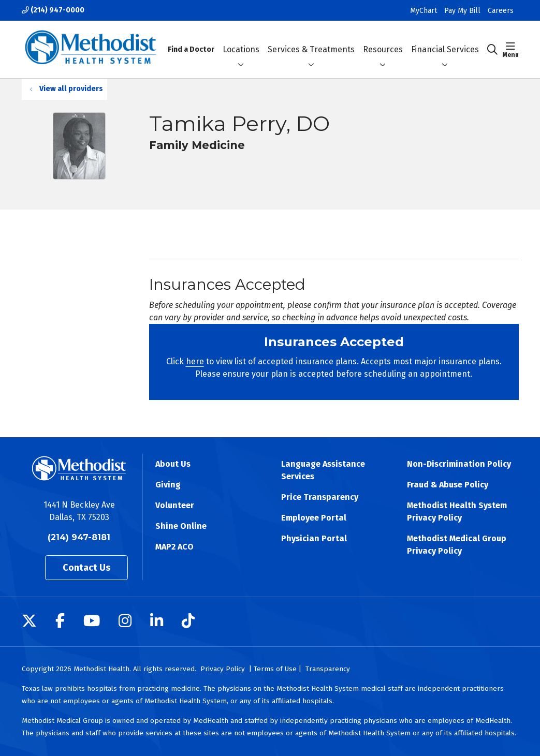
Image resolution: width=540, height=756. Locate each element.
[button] (511, 50)
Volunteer (175, 505)
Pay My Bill (462, 11)
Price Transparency (320, 497)
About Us (173, 464)
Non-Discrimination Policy (459, 464)
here (195, 361)
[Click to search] (492, 50)
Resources (383, 40)
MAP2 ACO (174, 547)
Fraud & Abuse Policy (448, 485)
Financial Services (445, 40)
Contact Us (86, 568)
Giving (168, 485)
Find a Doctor (191, 40)
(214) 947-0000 (53, 10)
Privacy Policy (223, 669)
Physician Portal (314, 538)
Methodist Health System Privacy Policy (457, 512)
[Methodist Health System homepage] (91, 49)
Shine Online (181, 526)
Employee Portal (314, 518)
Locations (241, 40)
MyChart (424, 11)
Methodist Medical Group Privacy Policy (457, 545)
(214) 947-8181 (79, 537)
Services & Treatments (311, 40)
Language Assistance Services (323, 470)
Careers (501, 11)
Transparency (328, 669)
